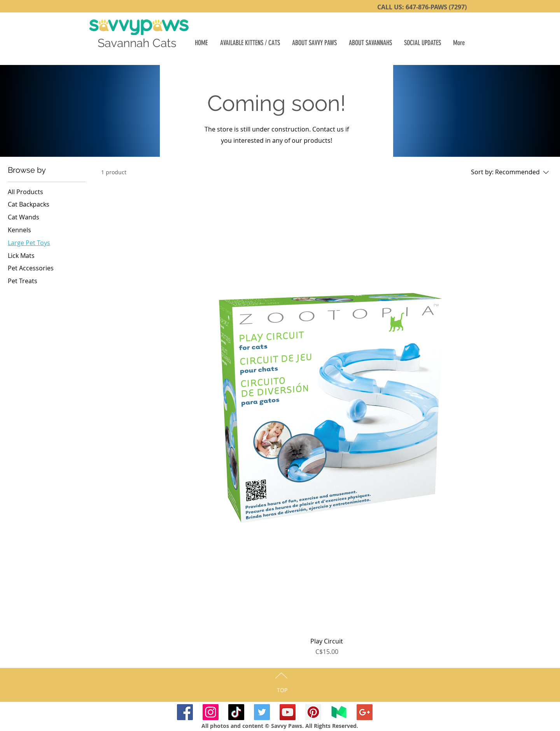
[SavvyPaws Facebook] (185, 712)
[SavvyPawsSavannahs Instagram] (211, 712)
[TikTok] (236, 712)
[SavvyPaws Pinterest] (313, 712)
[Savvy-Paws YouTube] (288, 712)
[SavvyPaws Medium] (339, 712)
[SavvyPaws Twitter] (262, 712)
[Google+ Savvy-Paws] (365, 712)
